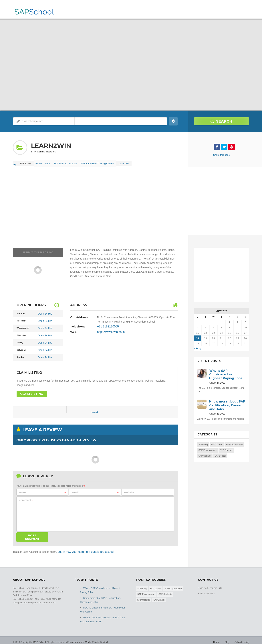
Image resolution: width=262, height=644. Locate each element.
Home (40, 162)
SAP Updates (205, 452)
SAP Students (226, 447)
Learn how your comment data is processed (82, 550)
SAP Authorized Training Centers (103, 162)
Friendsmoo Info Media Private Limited (85, 637)
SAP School (39, 637)
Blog (228, 637)
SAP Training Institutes (70, 162)
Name (43, 491)
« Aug (197, 346)
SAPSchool (220, 452)
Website (129, 491)
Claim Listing (30, 392)
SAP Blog (203, 441)
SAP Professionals (208, 447)
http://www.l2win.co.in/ (110, 330)
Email (95, 491)
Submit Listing (242, 637)
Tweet (94, 411)
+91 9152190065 (107, 325)
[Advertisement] (122, 199)
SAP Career (217, 441)
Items (51, 162)
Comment (26, 498)
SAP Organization (234, 441)
